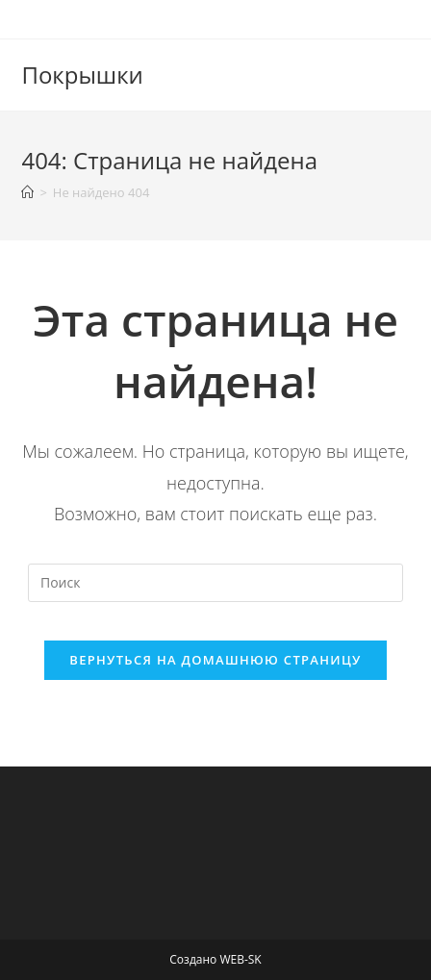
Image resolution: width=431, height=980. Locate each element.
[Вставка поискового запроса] (215, 583)
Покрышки (82, 75)
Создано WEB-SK (215, 959)
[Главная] (27, 192)
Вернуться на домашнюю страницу (215, 660)
